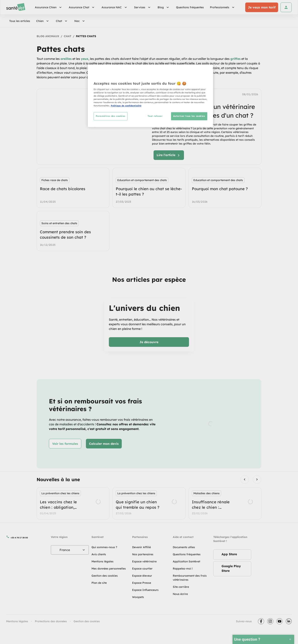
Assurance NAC (115, 7)
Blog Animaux (48, 36)
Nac (80, 21)
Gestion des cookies (87, 621)
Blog (164, 7)
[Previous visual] (245, 479)
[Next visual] (257, 479)
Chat (62, 21)
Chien (43, 21)
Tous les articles (20, 21)
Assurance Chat (82, 7)
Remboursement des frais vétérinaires (190, 578)
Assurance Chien (49, 7)
